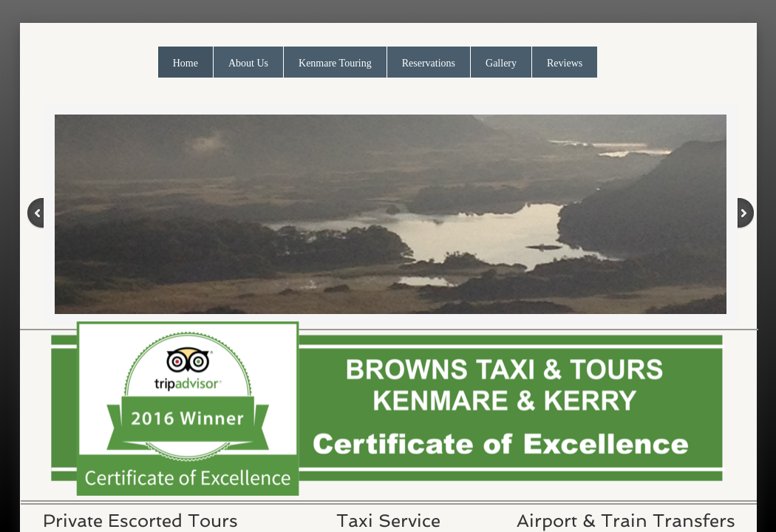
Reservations (429, 63)
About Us (248, 63)
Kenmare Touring (335, 63)
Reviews (565, 63)
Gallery (501, 63)
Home (186, 63)
